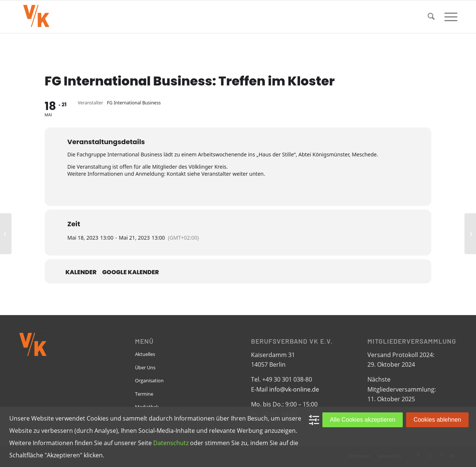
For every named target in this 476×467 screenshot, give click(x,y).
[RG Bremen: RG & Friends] (470, 234)
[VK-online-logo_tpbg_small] (36, 17)
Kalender (81, 272)
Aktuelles (145, 354)
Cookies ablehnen (437, 420)
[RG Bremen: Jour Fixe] (6, 234)
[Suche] (431, 17)
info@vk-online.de (294, 389)
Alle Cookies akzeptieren (363, 420)
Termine (144, 394)
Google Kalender (131, 272)
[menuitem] (431, 17)
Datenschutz (171, 443)
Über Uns (145, 367)
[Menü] (448, 17)
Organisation (149, 380)
